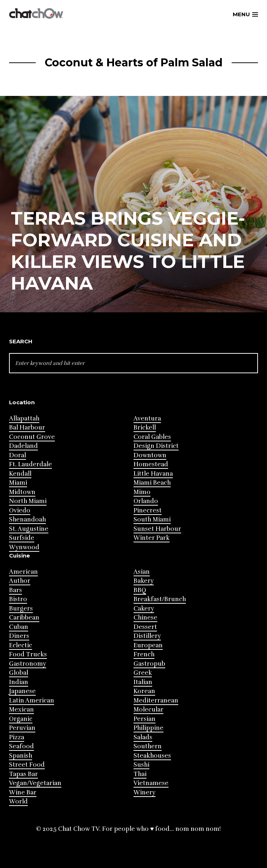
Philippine (148, 728)
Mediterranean (156, 700)
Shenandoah (27, 519)
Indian (19, 682)
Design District (156, 446)
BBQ (140, 590)
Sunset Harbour (157, 529)
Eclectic (21, 645)
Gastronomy (28, 664)
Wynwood (24, 547)
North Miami (28, 501)
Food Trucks (28, 654)
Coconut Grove (32, 437)
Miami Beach (152, 483)
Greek (143, 673)
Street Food (27, 765)
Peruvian (22, 728)
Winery (145, 792)
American (23, 572)
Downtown (150, 455)
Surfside (22, 538)
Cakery (144, 609)
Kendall (20, 474)
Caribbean (24, 618)
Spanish (21, 756)
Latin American (32, 700)
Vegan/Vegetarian (35, 783)
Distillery (147, 636)
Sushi (141, 765)
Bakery (144, 581)
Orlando (146, 501)
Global (19, 673)
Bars (16, 590)
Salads (143, 737)
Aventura (147, 418)
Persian (145, 719)
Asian (142, 572)
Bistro (18, 599)
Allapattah (24, 418)
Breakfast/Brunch (160, 599)
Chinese (145, 618)
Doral (17, 455)
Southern (148, 746)
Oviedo (20, 510)
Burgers (21, 609)
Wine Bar (23, 792)
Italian (143, 682)
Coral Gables (152, 437)
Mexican (21, 710)
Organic (21, 719)
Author (20, 581)
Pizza (17, 737)
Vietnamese (151, 783)
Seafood (21, 746)
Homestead (151, 464)
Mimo (142, 492)
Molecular (148, 710)
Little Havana (153, 474)
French (144, 654)
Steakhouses (152, 756)
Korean (144, 691)
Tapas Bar (23, 774)
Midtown (22, 492)
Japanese (22, 691)
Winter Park (152, 538)
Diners (19, 636)
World (18, 801)
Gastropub (149, 664)
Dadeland (23, 446)
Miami (18, 483)
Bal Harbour (27, 428)
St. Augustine (29, 529)
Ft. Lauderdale (30, 464)
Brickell (145, 428)
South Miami (152, 519)
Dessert (145, 627)
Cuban (19, 627)
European (148, 645)
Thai (140, 774)
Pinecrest (148, 510)
